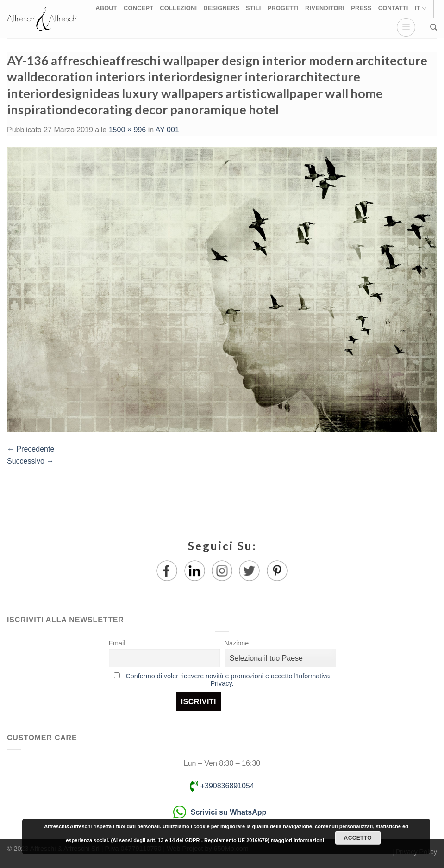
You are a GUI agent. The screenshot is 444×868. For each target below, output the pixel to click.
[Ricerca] (434, 27)
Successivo (30, 461)
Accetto (358, 838)
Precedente (31, 449)
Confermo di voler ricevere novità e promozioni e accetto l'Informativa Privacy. (228, 680)
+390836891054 (222, 786)
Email (117, 643)
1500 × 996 (128, 130)
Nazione (237, 643)
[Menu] (406, 27)
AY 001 (167, 130)
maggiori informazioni (297, 840)
